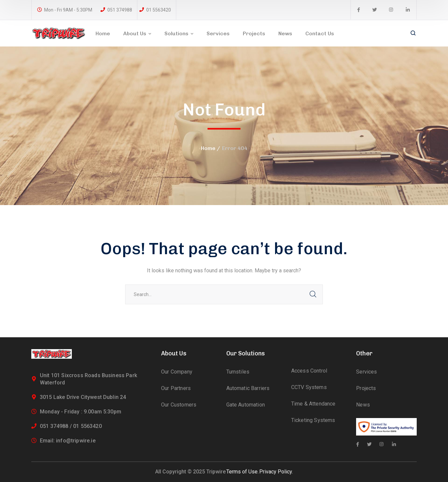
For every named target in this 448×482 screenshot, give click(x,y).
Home (208, 148)
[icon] (359, 10)
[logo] (59, 33)
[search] (413, 34)
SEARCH (313, 294)
